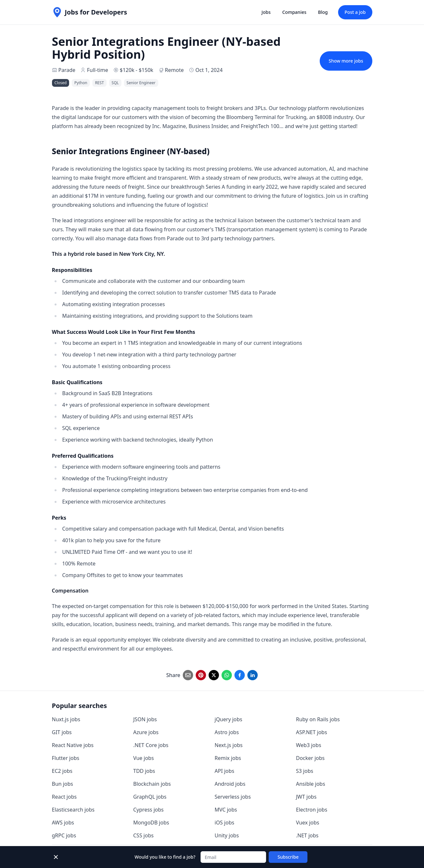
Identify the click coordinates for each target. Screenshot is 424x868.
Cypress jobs (149, 810)
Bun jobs (63, 784)
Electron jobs (312, 810)
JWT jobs (306, 797)
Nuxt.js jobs (66, 719)
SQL (115, 83)
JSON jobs (145, 719)
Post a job (355, 12)
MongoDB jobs (151, 823)
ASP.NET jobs (312, 732)
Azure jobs (146, 732)
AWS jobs (63, 823)
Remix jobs (228, 758)
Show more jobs (346, 61)
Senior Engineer (141, 83)
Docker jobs (310, 758)
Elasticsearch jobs (73, 810)
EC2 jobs (62, 771)
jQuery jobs (229, 719)
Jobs (266, 12)
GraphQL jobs (150, 797)
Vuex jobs (308, 823)
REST (99, 83)
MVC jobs (226, 810)
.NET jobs (307, 835)
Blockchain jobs (152, 784)
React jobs (64, 797)
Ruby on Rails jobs (318, 719)
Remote (174, 70)
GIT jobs (62, 732)
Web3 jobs (309, 745)
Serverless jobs (233, 797)
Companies (294, 12)
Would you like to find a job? (165, 857)
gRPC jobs (64, 835)
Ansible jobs (311, 784)
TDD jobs (144, 771)
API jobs (225, 771)
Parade (67, 70)
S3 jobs (305, 771)
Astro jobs (227, 732)
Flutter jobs (66, 758)
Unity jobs (227, 835)
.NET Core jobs (151, 745)
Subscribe (288, 857)
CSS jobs (144, 835)
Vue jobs (144, 758)
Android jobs (230, 784)
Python (81, 83)
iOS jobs (225, 823)
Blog (323, 12)
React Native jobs (73, 745)
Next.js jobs (229, 745)
